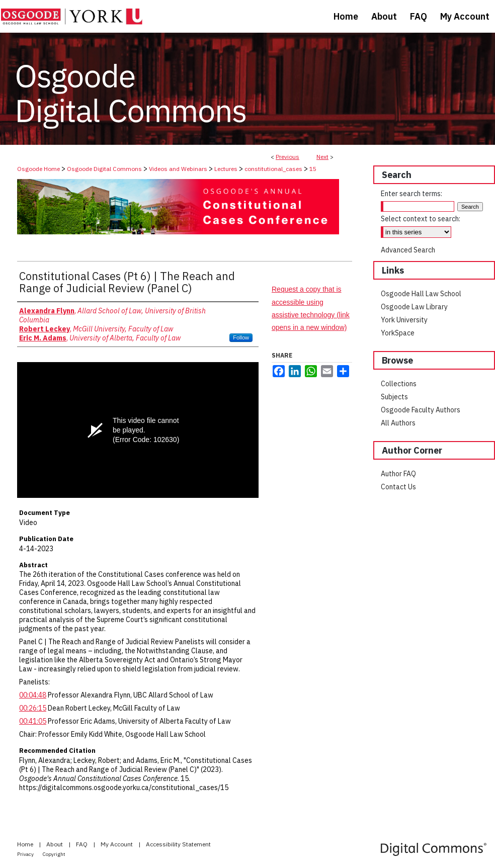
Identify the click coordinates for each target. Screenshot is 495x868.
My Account (117, 844)
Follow (241, 337)
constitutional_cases (273, 169)
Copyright (54, 854)
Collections (399, 384)
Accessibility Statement (178, 844)
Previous (287, 157)
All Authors (398, 423)
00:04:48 (33, 695)
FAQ (82, 844)
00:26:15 (33, 708)
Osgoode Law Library (414, 307)
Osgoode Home (38, 169)
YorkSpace (398, 333)
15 (313, 169)
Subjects (394, 397)
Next (322, 157)
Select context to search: (421, 219)
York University (404, 320)
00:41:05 (33, 721)
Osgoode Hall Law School (421, 294)
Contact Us (398, 487)
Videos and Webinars (178, 169)
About (55, 844)
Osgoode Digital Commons (104, 169)
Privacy (26, 854)
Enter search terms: (411, 194)
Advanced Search (408, 250)
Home (26, 844)
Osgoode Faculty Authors (421, 410)
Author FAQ (398, 474)
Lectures (226, 169)
